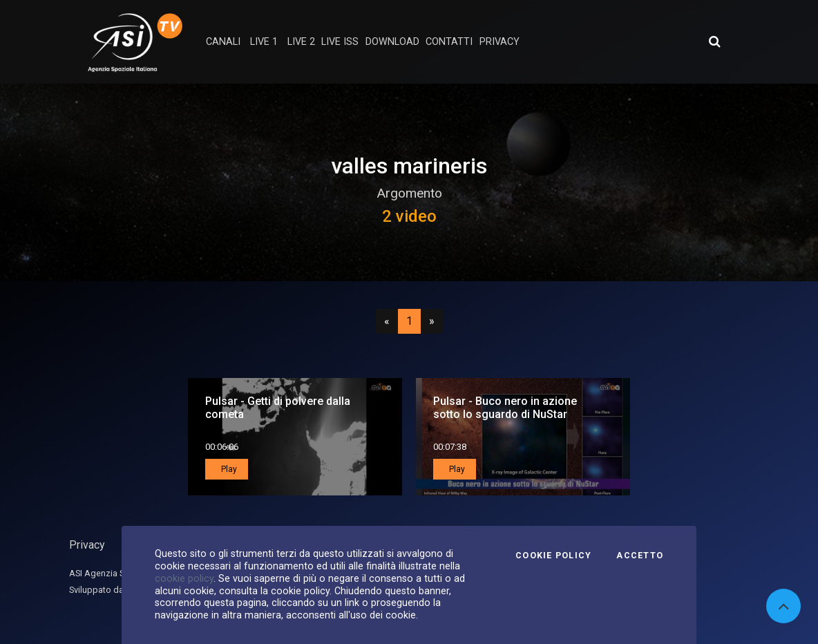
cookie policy (184, 578)
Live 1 (264, 42)
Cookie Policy (553, 556)
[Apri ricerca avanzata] (714, 41)
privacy (500, 42)
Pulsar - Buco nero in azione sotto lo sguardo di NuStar (505, 408)
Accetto (640, 556)
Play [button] (228, 469)
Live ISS (340, 42)
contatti (449, 42)
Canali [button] (223, 42)
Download (392, 42)
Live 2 (301, 42)
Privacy (87, 545)
